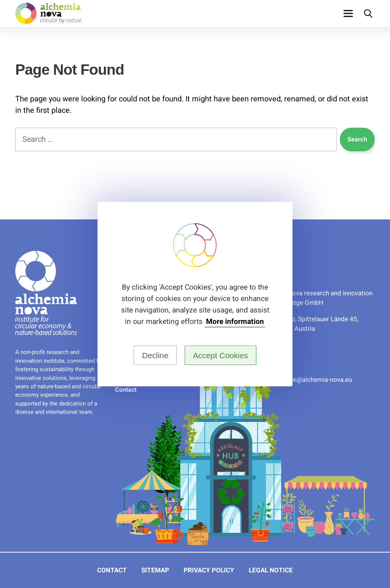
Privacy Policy (209, 570)
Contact (126, 390)
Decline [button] (155, 355)
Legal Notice (271, 570)
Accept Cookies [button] (221, 355)
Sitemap (155, 570)
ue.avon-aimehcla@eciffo (316, 380)
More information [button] (235, 322)
